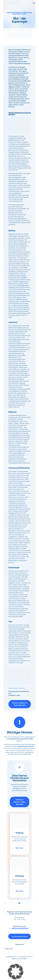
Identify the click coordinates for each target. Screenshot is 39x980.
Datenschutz (9, 949)
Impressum (19, 944)
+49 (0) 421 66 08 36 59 (19, 928)
